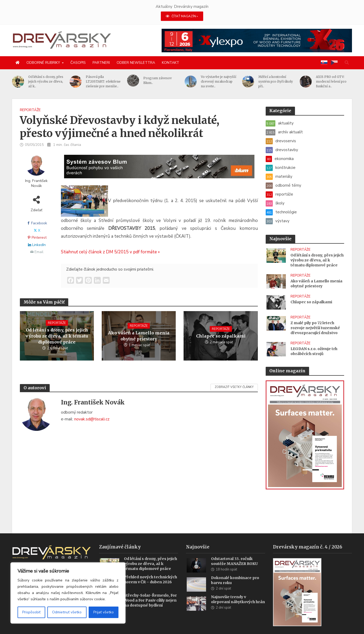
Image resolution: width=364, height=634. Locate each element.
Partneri (101, 63)
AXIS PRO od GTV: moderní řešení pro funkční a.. (331, 81)
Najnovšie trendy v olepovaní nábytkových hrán (238, 592)
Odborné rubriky (43, 63)
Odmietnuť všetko (67, 612)
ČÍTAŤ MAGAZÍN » (182, 16)
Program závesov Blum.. (158, 80)
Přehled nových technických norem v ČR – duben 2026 (150, 572)
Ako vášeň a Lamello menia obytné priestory (139, 336)
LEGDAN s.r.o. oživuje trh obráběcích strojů (314, 351)
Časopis (78, 63)
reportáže (30, 110)
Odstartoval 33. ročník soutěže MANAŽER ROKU (234, 553)
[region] (68, 593)
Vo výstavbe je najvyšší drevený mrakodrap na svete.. (219, 81)
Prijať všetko (104, 612)
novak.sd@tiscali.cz (92, 419)
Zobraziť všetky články (234, 387)
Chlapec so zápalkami (221, 336)
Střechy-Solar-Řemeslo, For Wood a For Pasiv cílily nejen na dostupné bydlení (150, 592)
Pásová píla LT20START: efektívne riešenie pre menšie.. (103, 81)
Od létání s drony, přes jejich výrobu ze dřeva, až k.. (46, 81)
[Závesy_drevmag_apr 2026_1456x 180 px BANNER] (159, 170)
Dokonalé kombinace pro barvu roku (235, 572)
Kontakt (170, 63)
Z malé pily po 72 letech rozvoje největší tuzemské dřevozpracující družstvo (315, 328)
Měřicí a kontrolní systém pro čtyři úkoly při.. (276, 81)
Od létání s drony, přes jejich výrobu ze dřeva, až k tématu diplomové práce (57, 336)
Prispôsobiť (31, 612)
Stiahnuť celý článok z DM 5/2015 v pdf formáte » (110, 252)
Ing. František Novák (36, 183)
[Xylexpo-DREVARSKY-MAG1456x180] (257, 40)
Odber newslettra (136, 63)
